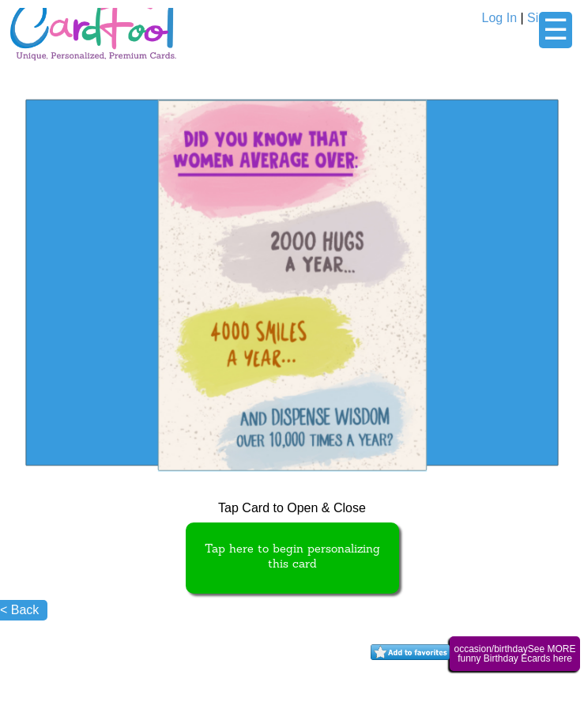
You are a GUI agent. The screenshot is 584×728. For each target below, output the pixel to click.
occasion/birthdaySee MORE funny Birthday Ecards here (514, 654)
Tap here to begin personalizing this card (292, 557)
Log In (499, 18)
